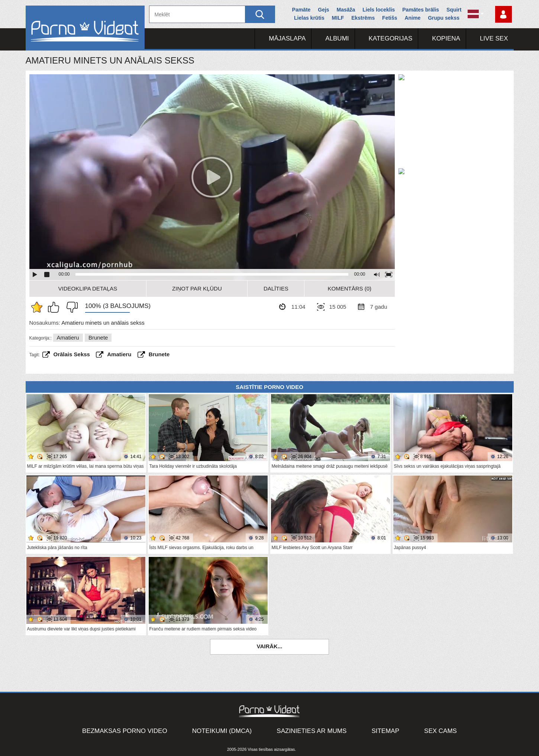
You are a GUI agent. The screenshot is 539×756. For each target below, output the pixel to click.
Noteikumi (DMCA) (222, 731)
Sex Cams (440, 731)
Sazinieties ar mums (312, 731)
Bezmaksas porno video (125, 731)
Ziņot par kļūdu (197, 288)
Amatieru (68, 338)
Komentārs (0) (350, 288)
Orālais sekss (72, 354)
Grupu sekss (444, 18)
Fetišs (390, 18)
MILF (338, 18)
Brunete (98, 338)
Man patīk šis (55, 307)
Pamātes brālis (421, 10)
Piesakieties (504, 14)
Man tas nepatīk (70, 307)
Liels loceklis (379, 10)
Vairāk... (270, 646)
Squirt (454, 10)
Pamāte (301, 10)
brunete (159, 354)
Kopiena (446, 38)
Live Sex (494, 38)
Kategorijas (391, 38)
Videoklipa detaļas (88, 288)
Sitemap (385, 731)
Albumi (337, 38)
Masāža (346, 10)
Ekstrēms (363, 18)
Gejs (323, 10)
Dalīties (276, 288)
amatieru (119, 354)
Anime (412, 18)
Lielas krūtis (309, 18)
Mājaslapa (287, 38)
